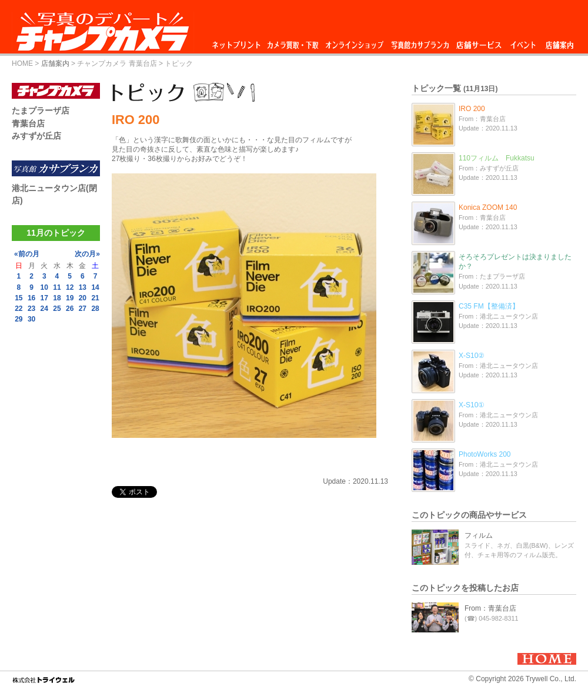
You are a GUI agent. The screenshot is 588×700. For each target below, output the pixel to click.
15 (19, 298)
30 (31, 319)
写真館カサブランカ (420, 42)
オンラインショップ (354, 42)
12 (70, 287)
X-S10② (472, 356)
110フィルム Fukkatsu (497, 158)
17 (44, 298)
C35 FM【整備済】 (489, 306)
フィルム (479, 535)
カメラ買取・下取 (293, 42)
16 (31, 298)
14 (95, 287)
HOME (22, 63)
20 (83, 298)
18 (57, 298)
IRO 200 (472, 109)
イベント (523, 42)
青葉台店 (28, 123)
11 (57, 287)
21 (95, 298)
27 (83, 309)
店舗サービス (479, 42)
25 (57, 309)
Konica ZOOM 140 (488, 207)
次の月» (87, 254)
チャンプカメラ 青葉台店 (117, 63)
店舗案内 (559, 42)
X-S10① (472, 405)
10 (44, 287)
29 (19, 319)
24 (44, 309)
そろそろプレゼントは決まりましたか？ (515, 262)
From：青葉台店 (490, 608)
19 (70, 298)
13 (83, 287)
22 (19, 309)
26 (70, 309)
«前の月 (27, 254)
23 (31, 309)
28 (95, 309)
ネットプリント (238, 42)
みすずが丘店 (36, 136)
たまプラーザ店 (41, 110)
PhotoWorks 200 (485, 454)
